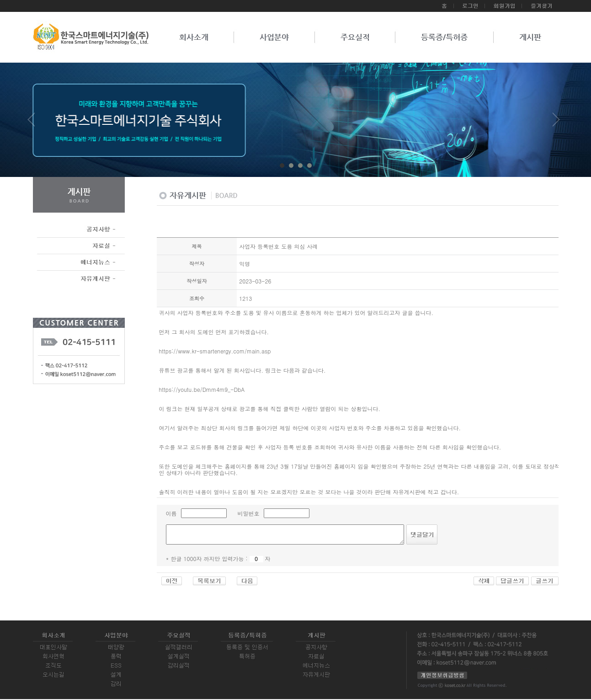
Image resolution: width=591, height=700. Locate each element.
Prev (35, 123)
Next (556, 123)
